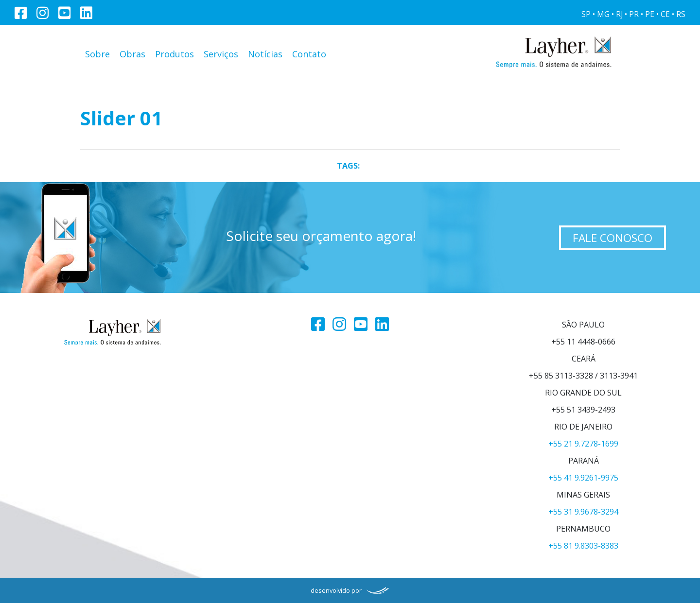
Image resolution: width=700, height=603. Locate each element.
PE (650, 14)
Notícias (265, 54)
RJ (619, 14)
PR (634, 14)
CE (665, 14)
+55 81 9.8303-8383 (583, 546)
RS (681, 14)
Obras (132, 54)
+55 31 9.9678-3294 (583, 512)
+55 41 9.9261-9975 (583, 478)
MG (603, 14)
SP (586, 14)
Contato (309, 54)
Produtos (175, 54)
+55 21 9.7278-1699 (583, 444)
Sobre (97, 54)
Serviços (221, 54)
